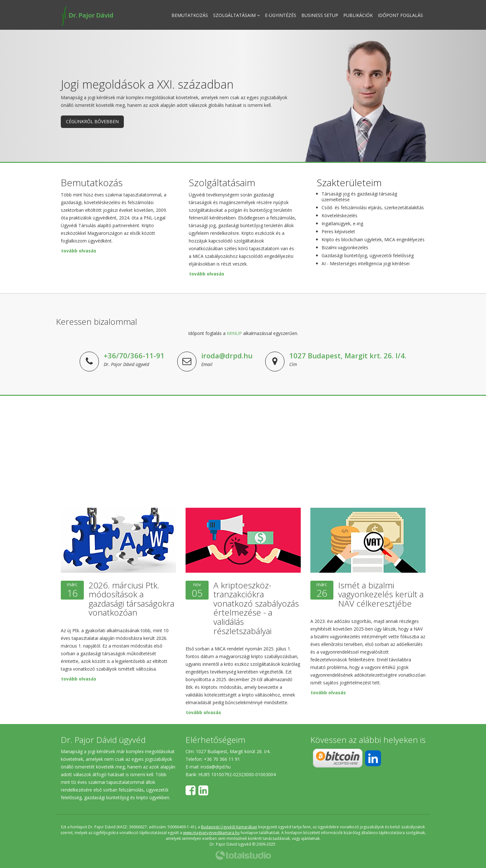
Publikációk (358, 15)
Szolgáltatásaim (236, 15)
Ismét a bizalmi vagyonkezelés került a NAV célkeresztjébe (381, 594)
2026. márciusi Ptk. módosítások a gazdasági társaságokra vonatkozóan (131, 599)
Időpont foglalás (400, 15)
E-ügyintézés (281, 15)
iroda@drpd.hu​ (216, 767)
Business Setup (320, 15)
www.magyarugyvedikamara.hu (211, 833)
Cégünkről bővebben (92, 121)
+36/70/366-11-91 (134, 355)
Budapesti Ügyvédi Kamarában (229, 827)
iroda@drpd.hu (227, 355)
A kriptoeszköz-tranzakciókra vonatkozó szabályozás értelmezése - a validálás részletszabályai (256, 608)
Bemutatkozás (190, 15)
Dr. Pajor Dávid (87, 15)
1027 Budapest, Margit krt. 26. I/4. (348, 355)
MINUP (234, 333)
